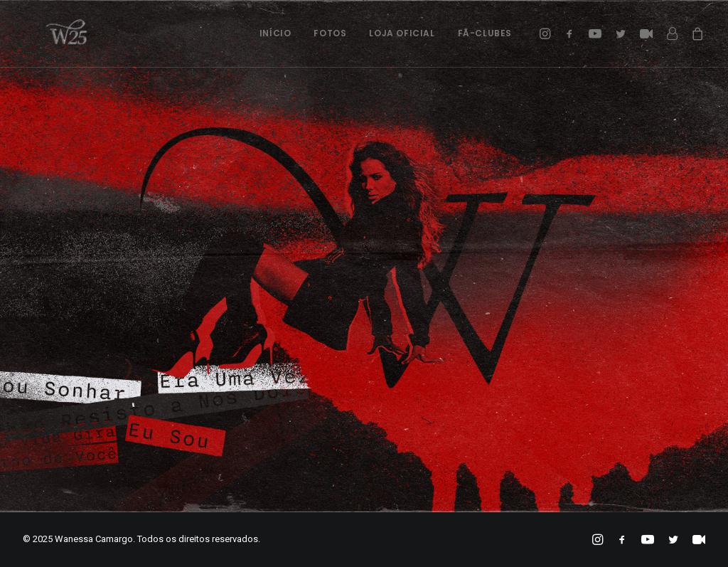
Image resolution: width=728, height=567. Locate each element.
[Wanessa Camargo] (49, 33)
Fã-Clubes (485, 33)
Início (275, 33)
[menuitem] (275, 33)
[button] (547, 33)
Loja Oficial (402, 33)
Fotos (330, 33)
